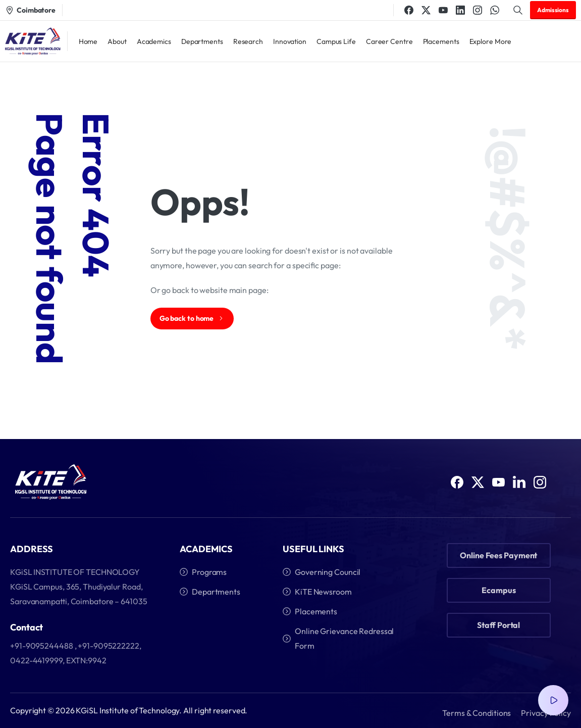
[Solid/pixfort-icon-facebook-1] (457, 485)
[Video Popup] (553, 700)
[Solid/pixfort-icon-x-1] (478, 490)
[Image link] (51, 483)
